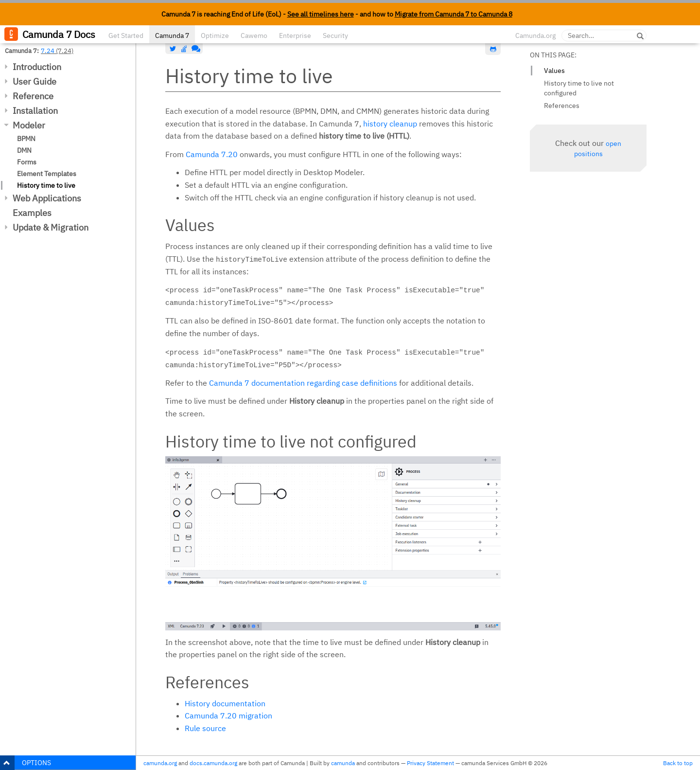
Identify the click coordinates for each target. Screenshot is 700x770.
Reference (33, 96)
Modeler (29, 125)
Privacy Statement (430, 763)
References (562, 106)
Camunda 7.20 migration (228, 716)
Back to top (678, 763)
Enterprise (295, 36)
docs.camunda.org (213, 763)
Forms (27, 162)
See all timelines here (321, 14)
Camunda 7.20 (212, 154)
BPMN (26, 139)
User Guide (35, 81)
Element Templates (47, 174)
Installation (35, 111)
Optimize (215, 36)
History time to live (46, 185)
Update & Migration (51, 227)
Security (335, 36)
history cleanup (390, 124)
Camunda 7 (172, 36)
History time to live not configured (579, 88)
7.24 (48, 51)
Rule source (205, 728)
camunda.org (160, 763)
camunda (343, 763)
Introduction (37, 67)
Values (554, 71)
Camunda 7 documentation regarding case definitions (303, 383)
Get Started (126, 36)
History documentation (225, 703)
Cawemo (254, 36)
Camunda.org (535, 36)
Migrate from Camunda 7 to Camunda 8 (454, 14)
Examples (32, 213)
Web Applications (47, 198)
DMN (24, 150)
